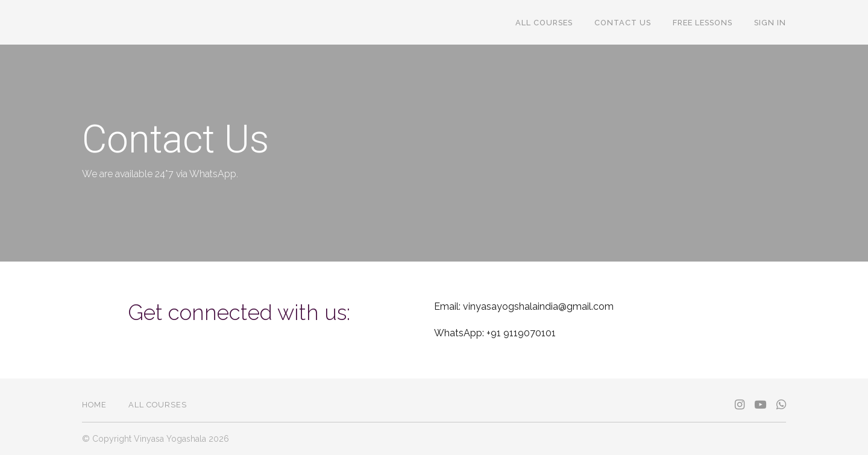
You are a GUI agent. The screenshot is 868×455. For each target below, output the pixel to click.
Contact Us (623, 23)
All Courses (544, 23)
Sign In (770, 23)
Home (94, 405)
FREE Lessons (703, 23)
